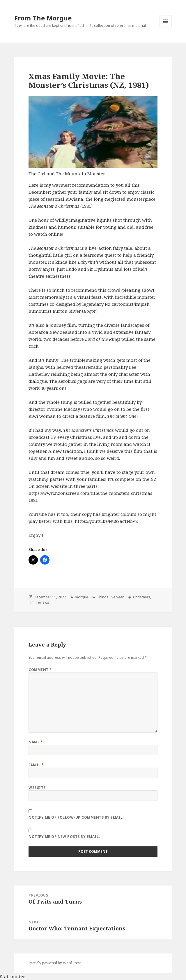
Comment (40, 670)
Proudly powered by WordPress (55, 963)
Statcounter (13, 976)
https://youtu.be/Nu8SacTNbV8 (106, 521)
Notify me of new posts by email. (64, 837)
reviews (43, 602)
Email (36, 765)
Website (37, 788)
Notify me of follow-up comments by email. (76, 817)
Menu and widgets (166, 27)
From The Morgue (43, 18)
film (32, 602)
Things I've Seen (111, 597)
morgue (82, 597)
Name (36, 742)
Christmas (142, 597)
